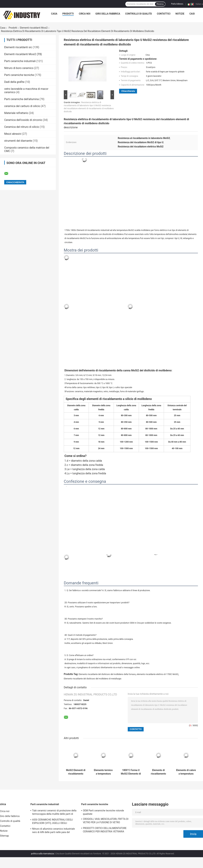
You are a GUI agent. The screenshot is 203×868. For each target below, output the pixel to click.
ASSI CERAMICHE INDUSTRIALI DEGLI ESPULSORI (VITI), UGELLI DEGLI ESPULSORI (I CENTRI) (53, 822)
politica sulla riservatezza (43, 854)
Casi (192, 14)
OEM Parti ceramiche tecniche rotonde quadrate (103, 812)
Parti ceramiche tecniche (19, 75)
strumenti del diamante (18, 141)
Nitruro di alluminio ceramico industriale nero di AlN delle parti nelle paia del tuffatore (53, 831)
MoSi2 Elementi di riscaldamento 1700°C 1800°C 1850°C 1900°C (76, 772)
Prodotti (68, 14)
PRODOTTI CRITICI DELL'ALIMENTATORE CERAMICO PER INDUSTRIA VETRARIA (105, 830)
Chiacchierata (128, 91)
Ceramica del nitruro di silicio (22, 127)
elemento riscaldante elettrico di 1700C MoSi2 (157, 674)
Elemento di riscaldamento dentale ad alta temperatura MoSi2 (158, 772)
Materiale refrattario (16, 113)
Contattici (164, 14)
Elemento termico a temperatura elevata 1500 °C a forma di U (103, 772)
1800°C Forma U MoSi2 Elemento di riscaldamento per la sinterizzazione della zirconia (131, 772)
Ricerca (160, 4)
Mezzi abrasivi (13, 134)
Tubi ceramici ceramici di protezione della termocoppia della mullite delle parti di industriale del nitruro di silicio (54, 813)
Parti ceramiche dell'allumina (21, 99)
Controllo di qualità (138, 14)
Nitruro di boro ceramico (19, 68)
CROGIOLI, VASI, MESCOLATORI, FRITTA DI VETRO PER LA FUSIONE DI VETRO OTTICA (106, 821)
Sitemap (4, 836)
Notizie (180, 14)
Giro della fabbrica (108, 14)
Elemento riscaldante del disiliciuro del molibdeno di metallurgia (93, 679)
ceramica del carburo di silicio (22, 106)
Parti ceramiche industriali (20, 61)
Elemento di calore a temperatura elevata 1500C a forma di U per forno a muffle (186, 772)
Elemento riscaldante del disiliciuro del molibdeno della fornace (107, 674)
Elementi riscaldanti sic (18, 47)
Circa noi (85, 14)
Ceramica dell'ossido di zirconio (23, 120)
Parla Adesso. (177, 4)
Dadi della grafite (14, 82)
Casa (54, 14)
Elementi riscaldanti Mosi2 (34, 28)
